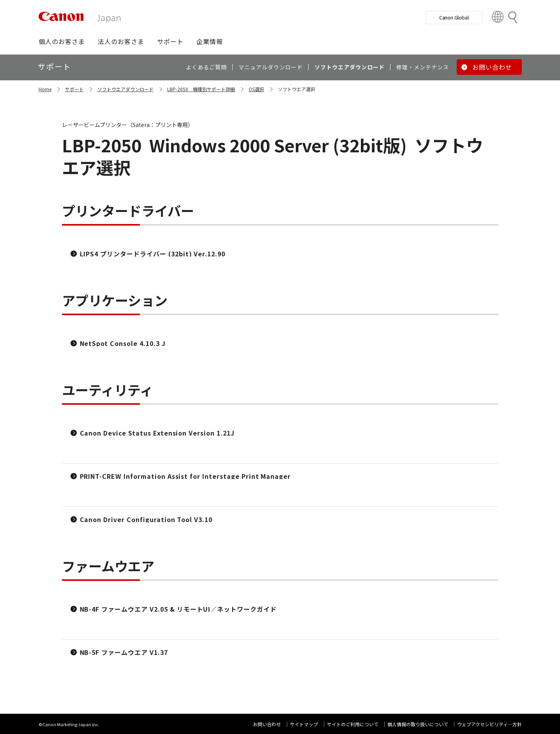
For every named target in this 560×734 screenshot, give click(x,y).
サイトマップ (304, 724)
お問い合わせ (267, 724)
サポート (74, 89)
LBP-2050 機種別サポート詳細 (201, 89)
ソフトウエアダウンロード (125, 89)
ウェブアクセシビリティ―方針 (489, 724)
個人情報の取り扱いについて (418, 724)
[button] (62, 41)
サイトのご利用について (353, 724)
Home (45, 89)
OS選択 (256, 89)
